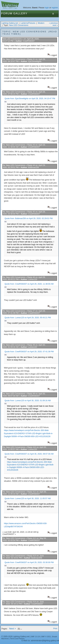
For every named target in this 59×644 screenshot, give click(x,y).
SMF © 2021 (46, 637)
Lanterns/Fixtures (28, 23)
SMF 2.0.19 (35, 637)
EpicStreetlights (35, 61)
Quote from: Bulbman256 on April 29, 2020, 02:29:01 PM (29, 218)
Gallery (20, 13)
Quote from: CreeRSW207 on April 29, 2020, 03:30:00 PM (29, 562)
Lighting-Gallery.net (10, 23)
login (47, 8)
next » (55, 25)
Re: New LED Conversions (14, 59)
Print (55, 629)
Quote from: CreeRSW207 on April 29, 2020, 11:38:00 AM (29, 284)
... (21, 629)
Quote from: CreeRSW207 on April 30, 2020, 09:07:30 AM (29, 454)
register (55, 8)
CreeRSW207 (29, 41)
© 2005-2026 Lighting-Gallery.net (15, 637)
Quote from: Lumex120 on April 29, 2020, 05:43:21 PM (28, 318)
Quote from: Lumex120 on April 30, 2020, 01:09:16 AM (28, 401)
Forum (7, 13)
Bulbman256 (33, 167)
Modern (41, 23)
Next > (13, 629)
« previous (53, 23)
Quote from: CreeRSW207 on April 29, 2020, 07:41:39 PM (29, 352)
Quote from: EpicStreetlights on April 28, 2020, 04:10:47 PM (30, 99)
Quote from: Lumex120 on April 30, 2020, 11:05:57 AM (28, 499)
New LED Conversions (19, 25)
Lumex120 (33, 279)
